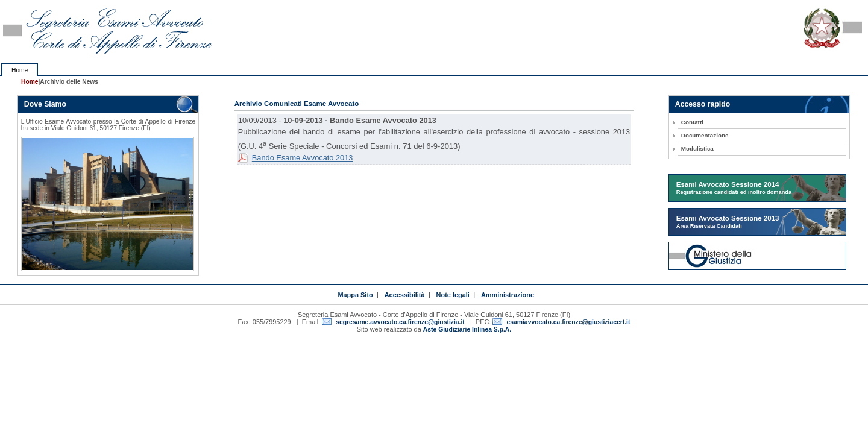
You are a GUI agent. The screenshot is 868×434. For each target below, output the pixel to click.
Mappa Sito (355, 295)
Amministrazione (508, 295)
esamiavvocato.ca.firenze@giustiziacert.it (568, 322)
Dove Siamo (45, 104)
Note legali (453, 295)
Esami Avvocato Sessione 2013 (728, 222)
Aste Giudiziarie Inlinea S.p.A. (467, 329)
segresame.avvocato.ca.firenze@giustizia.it (400, 322)
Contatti (692, 122)
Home (20, 70)
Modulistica (697, 149)
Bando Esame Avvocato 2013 (303, 158)
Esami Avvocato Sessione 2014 (734, 188)
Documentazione (705, 135)
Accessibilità (405, 295)
